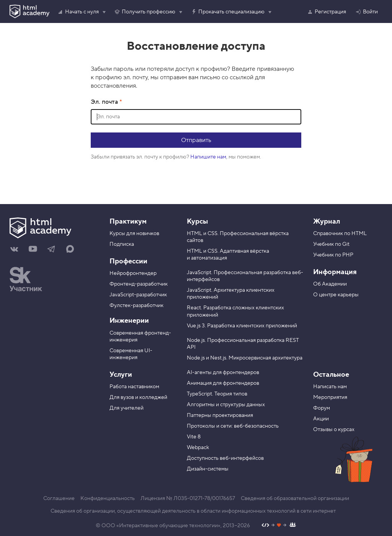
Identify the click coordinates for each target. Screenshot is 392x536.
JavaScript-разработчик (138, 295)
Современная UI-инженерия (131, 354)
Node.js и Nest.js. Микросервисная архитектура (245, 358)
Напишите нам (208, 157)
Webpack (198, 448)
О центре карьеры (336, 295)
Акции (321, 419)
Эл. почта (105, 102)
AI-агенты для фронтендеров (223, 373)
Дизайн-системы (208, 469)
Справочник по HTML (340, 234)
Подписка (122, 244)
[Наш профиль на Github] (279, 526)
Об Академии (330, 284)
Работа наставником (134, 387)
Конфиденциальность (108, 498)
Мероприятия (330, 397)
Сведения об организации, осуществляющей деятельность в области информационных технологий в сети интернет (193, 511)
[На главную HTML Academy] (54, 229)
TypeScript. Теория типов (217, 394)
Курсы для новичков (134, 234)
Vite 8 (194, 437)
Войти (367, 12)
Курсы (197, 221)
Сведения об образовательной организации (295, 498)
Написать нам (330, 387)
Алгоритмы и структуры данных (226, 405)
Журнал (327, 221)
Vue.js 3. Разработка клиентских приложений (242, 326)
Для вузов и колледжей (138, 397)
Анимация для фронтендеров (223, 383)
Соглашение (59, 498)
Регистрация (327, 12)
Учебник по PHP (333, 255)
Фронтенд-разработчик (139, 284)
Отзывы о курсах (334, 430)
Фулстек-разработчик (136, 306)
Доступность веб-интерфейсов (225, 458)
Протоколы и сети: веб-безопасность (233, 426)
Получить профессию (145, 12)
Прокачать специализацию (228, 12)
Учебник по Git (331, 244)
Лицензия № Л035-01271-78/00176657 (188, 498)
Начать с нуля (78, 12)
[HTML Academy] (29, 11)
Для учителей (127, 408)
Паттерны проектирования (220, 415)
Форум (322, 408)
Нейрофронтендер (133, 273)
